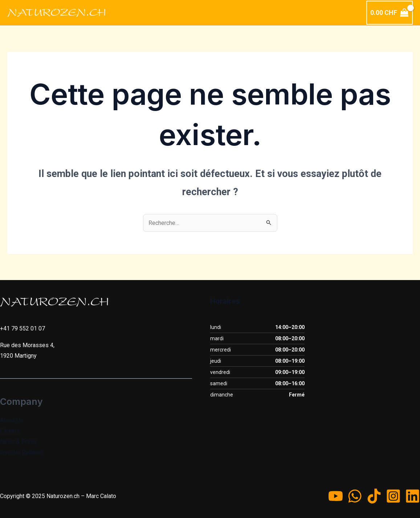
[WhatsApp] (355, 496)
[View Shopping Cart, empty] (390, 13)
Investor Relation (22, 453)
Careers (10, 431)
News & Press (19, 442)
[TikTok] (374, 496)
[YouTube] (336, 496)
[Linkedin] (413, 496)
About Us (12, 420)
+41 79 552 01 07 (23, 328)
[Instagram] (393, 496)
